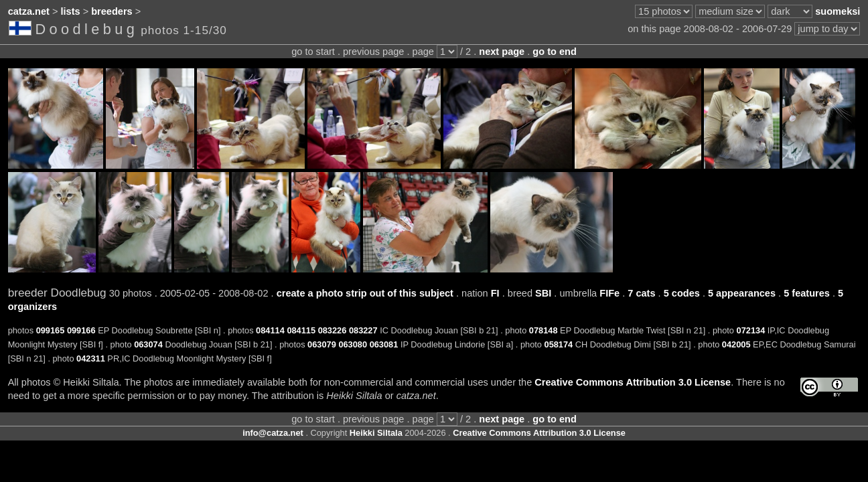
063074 (148, 344)
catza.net (29, 11)
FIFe (609, 293)
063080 (353, 344)
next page (502, 52)
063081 (384, 344)
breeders (112, 11)
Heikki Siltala (376, 433)
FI (495, 293)
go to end (554, 52)
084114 (270, 330)
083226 (333, 330)
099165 (51, 330)
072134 (751, 330)
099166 (81, 330)
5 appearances (742, 293)
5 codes (682, 293)
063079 (322, 344)
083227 (363, 330)
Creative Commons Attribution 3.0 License (633, 382)
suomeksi (838, 11)
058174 (559, 344)
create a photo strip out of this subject (365, 293)
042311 (91, 358)
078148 (544, 330)
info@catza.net (273, 433)
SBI (543, 293)
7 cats (641, 293)
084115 (301, 330)
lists (71, 11)
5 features (807, 293)
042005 (736, 344)
